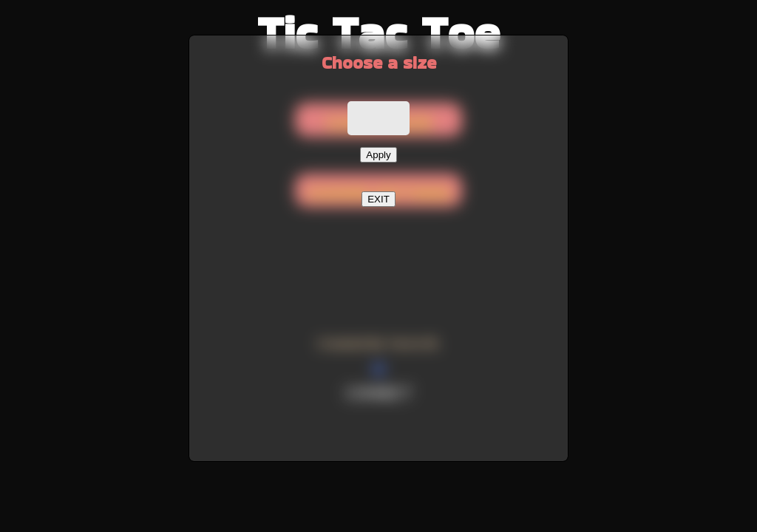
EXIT (378, 199)
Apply (378, 155)
